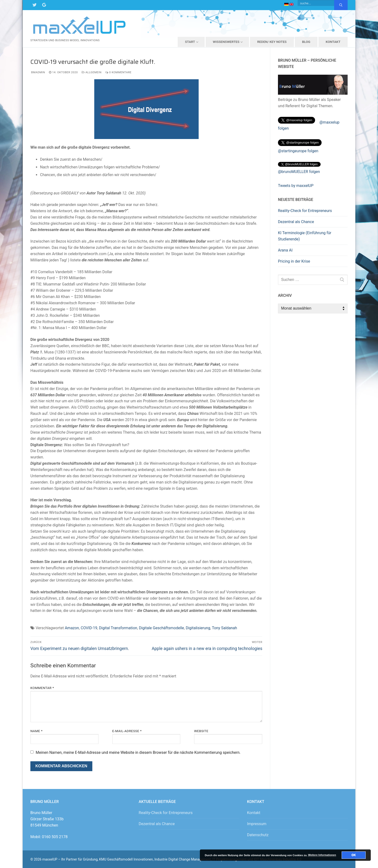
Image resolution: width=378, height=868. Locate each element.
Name (37, 731)
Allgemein (92, 72)
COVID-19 (89, 628)
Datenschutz (258, 835)
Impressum (257, 824)
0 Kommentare (118, 72)
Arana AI (285, 250)
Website (201, 731)
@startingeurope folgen (298, 151)
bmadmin (38, 72)
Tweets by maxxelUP (296, 186)
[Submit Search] (341, 5)
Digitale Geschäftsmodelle (161, 628)
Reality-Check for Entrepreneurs (305, 211)
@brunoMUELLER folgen (299, 172)
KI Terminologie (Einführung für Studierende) (305, 236)
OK (354, 855)
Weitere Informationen (322, 855)
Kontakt (254, 813)
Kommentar (42, 688)
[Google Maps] (44, 5)
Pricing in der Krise (294, 261)
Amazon (72, 628)
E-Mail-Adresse (127, 731)
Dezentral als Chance (296, 222)
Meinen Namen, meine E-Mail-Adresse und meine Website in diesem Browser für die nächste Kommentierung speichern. (138, 752)
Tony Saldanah (224, 628)
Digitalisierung (198, 628)
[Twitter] (34, 5)
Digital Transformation (118, 628)
